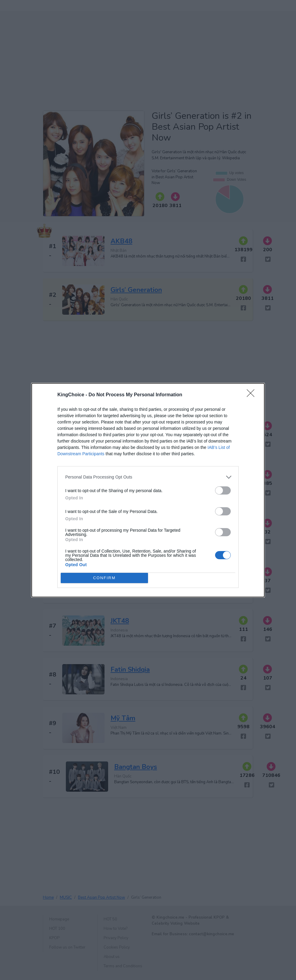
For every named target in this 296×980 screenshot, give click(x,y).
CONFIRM (104, 578)
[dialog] (148, 490)
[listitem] (148, 477)
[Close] (253, 395)
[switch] (223, 490)
